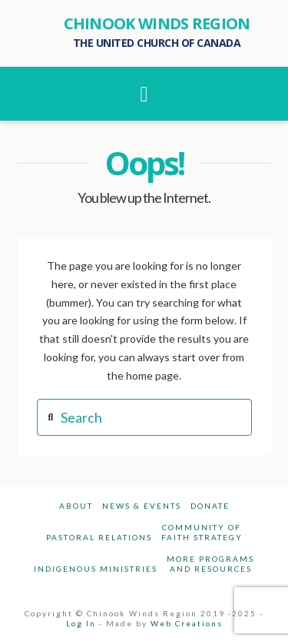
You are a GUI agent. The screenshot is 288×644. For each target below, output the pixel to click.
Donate (210, 506)
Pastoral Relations (99, 537)
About (76, 506)
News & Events (142, 506)
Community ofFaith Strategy (202, 532)
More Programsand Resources (210, 564)
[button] (144, 94)
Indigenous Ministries (96, 569)
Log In (81, 623)
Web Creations (187, 623)
